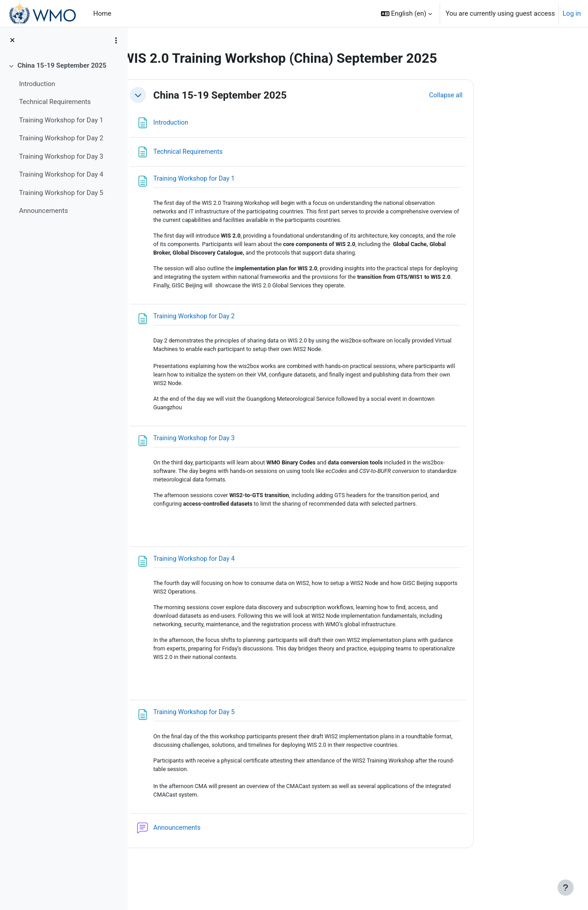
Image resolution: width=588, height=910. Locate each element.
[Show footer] (566, 888)
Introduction (37, 84)
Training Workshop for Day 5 (61, 193)
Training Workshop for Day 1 (61, 120)
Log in (572, 13)
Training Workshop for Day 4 (61, 174)
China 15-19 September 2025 (62, 65)
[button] (407, 13)
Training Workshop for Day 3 (61, 156)
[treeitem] (64, 138)
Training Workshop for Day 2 (61, 138)
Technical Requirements (55, 102)
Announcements (43, 211)
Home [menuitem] (102, 13)
